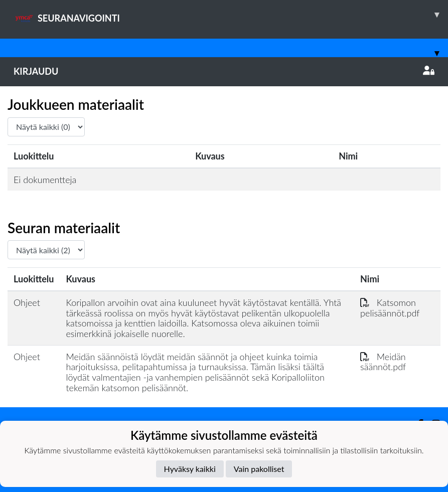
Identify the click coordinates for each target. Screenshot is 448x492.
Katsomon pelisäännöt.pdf (390, 308)
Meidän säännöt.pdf (383, 362)
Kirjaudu (224, 71)
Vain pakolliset (259, 469)
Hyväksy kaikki (190, 469)
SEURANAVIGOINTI (231, 15)
